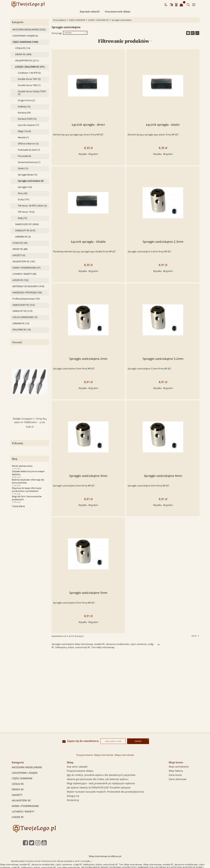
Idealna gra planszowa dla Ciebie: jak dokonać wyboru (98, 779)
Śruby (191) (24, 200)
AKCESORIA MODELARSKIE (27, 767)
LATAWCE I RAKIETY (23, 811)
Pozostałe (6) (24, 156)
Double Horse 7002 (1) (29, 85)
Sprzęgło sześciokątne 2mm (88, 359)
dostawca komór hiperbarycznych (41, 861)
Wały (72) (22, 218)
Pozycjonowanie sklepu (118, 11)
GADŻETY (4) (19, 255)
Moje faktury (176, 771)
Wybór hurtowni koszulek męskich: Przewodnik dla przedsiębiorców (105, 792)
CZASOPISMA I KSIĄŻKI (25, 773)
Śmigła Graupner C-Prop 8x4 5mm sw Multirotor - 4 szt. (30, 420)
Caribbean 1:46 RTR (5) (29, 73)
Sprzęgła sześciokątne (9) (31, 181)
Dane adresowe (178, 779)
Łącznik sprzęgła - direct (88, 125)
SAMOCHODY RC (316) (24, 305)
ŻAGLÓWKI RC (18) (22, 330)
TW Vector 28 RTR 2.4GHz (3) (32, 206)
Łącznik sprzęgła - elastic (163, 125)
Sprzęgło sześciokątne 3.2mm (163, 359)
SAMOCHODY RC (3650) (27, 224)
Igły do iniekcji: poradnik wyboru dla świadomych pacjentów (101, 775)
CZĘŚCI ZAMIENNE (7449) (25, 42)
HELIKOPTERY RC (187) (24, 262)
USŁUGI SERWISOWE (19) (25, 317)
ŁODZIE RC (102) (20, 280)
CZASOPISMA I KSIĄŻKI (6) (25, 36)
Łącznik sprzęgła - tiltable (88, 242)
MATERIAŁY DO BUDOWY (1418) (28, 286)
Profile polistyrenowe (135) (26, 299)
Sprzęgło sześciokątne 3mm (88, 476)
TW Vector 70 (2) (26, 212)
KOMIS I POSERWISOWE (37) (26, 268)
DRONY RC (18, 789)
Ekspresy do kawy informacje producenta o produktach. (27, 490)
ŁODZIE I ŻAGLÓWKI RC (99, 20)
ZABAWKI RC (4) (23, 237)
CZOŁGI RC (18, 784)
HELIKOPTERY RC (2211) (27, 61)
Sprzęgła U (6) (25, 187)
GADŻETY (17, 795)
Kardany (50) (24, 113)
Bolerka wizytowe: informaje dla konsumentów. (28, 481)
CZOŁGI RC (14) (23, 48)
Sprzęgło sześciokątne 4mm (163, 476)
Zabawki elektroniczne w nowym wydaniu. (28, 473)
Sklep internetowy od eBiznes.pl (105, 856)
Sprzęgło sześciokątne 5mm (88, 593)
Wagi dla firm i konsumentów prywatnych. (27, 498)
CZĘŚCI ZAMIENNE (77, 20)
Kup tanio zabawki (90, 11)
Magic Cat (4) (24, 131)
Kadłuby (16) (24, 107)
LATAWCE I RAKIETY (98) (24, 274)
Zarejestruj (73, 800)
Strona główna (59, 20)
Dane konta (175, 775)
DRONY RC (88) (20, 249)
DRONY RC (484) (23, 54)
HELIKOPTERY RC (21, 800)
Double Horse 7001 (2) (29, 79)
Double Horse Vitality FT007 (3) (32, 93)
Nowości (17, 342)
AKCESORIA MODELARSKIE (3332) (29, 30)
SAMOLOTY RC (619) (25, 231)
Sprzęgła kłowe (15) (28, 175)
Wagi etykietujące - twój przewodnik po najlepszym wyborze (101, 783)
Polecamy (18, 443)
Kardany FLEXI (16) (27, 119)
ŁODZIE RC (18, 817)
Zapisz (138, 741)
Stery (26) (23, 193)
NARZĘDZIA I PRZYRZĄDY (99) (27, 293)
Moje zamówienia (179, 767)
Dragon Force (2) (26, 100)
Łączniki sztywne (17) (28, 125)
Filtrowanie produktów (124, 41)
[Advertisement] (105, 672)
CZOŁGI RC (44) (20, 243)
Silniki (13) (23, 169)
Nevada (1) (23, 137)
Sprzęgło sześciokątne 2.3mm (163, 242)
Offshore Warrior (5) (28, 144)
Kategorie (18, 22)
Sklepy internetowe (104, 755)
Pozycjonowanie (85, 755)
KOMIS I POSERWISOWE (25, 806)
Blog (15, 459)
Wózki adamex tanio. (22, 466)
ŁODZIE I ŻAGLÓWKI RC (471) (30, 67)
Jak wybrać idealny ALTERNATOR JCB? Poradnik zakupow (99, 787)
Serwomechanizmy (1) (29, 162)
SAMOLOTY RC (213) (22, 311)
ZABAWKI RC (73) (21, 323)
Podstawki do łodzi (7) (29, 150)
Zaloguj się (73, 796)
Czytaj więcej (18, 506)
